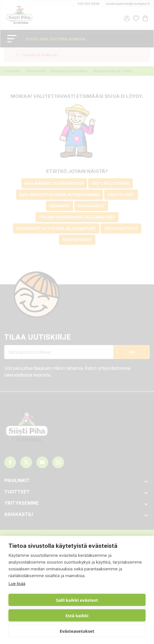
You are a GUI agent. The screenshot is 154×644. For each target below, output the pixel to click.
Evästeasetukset (77, 631)
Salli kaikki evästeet (77, 600)
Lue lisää (17, 583)
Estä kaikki (77, 616)
